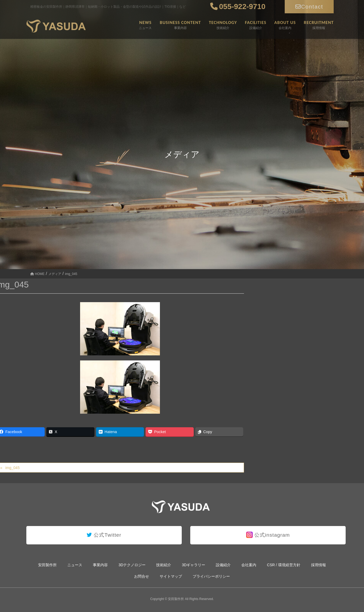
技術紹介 (164, 565)
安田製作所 (47, 565)
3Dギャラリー (193, 565)
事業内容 (100, 565)
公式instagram (268, 535)
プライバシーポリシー (211, 576)
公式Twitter (104, 535)
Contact (309, 7)
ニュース (75, 565)
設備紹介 (223, 565)
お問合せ (142, 576)
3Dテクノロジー (132, 565)
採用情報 (318, 565)
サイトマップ (171, 576)
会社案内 (249, 565)
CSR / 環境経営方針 (284, 565)
